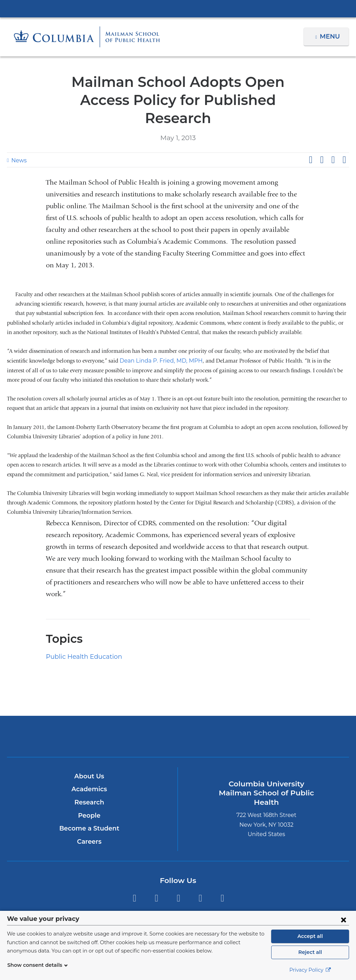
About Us (89, 758)
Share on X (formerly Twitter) (322, 142)
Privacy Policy (310, 970)
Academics (89, 771)
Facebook (156, 880)
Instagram (179, 880)
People (89, 797)
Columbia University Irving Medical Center (178, 8)
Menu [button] (331, 37)
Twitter (134, 880)
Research (89, 784)
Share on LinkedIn (333, 142)
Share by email (344, 142)
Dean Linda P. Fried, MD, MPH (157, 343)
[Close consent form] (343, 920)
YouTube (222, 880)
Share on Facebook (310, 142)
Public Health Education (79, 639)
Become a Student (89, 810)
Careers (89, 824)
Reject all (310, 952)
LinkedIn (200, 880)
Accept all (310, 936)
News (18, 142)
